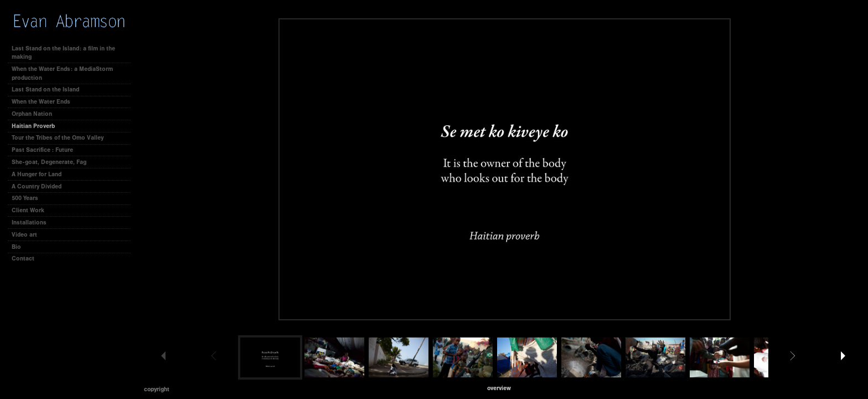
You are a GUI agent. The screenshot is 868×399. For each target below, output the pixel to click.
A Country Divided (37, 186)
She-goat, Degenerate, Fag (49, 162)
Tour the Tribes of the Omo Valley (58, 138)
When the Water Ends (41, 102)
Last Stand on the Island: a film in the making (63, 53)
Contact (23, 259)
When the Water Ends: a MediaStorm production (62, 73)
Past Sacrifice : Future (42, 150)
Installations (29, 222)
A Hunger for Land (37, 174)
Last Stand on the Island (45, 89)
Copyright (157, 389)
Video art (24, 235)
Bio (16, 247)
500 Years (25, 198)
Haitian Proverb (33, 126)
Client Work (32, 210)
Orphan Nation (32, 114)
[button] (499, 388)
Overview (499, 388)
